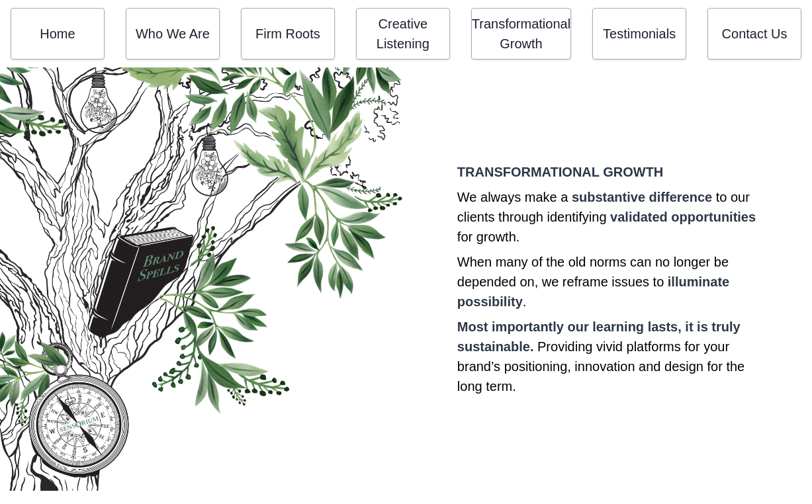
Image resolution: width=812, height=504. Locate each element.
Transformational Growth (521, 34)
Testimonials (639, 34)
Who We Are (173, 34)
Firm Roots (288, 34)
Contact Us (755, 34)
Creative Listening (403, 34)
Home (57, 34)
